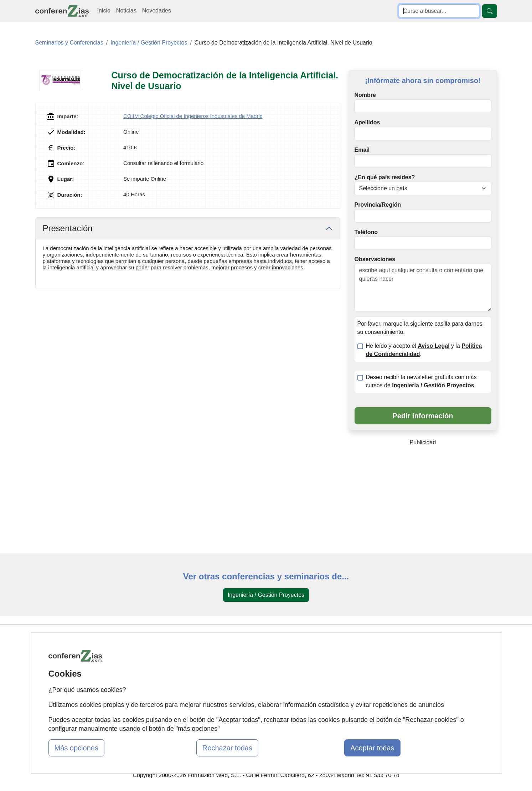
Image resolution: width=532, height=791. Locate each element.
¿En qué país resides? (385, 177)
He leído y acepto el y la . (424, 350)
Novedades (157, 11)
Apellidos (367, 122)
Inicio (104, 11)
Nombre (365, 95)
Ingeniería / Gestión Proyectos (266, 595)
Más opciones (76, 748)
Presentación (68, 228)
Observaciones (375, 259)
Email (362, 150)
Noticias (126, 11)
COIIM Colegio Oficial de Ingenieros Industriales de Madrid (193, 116)
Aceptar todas (372, 748)
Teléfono (366, 232)
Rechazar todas (227, 748)
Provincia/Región (378, 205)
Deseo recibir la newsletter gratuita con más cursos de (421, 381)
